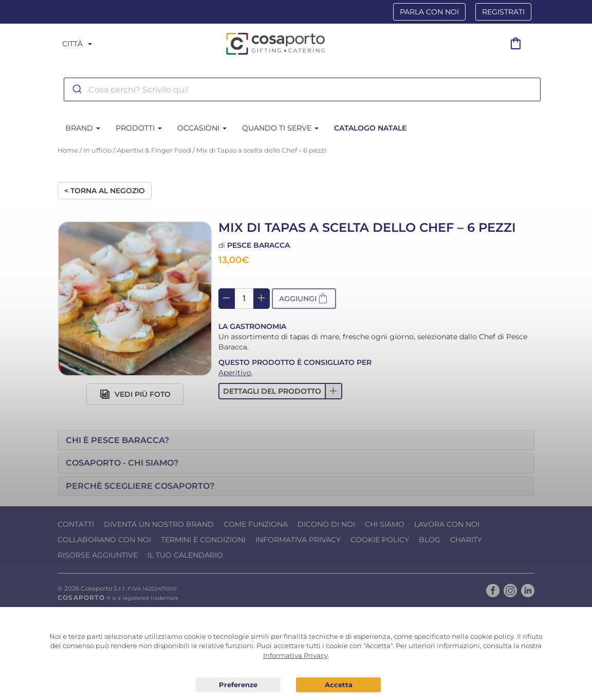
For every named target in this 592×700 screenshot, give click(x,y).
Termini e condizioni (203, 540)
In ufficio (97, 150)
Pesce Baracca (258, 245)
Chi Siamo (385, 524)
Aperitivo (235, 373)
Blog (430, 540)
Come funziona (256, 524)
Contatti (76, 524)
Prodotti (139, 128)
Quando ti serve (280, 128)
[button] (280, 391)
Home (68, 150)
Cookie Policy (380, 540)
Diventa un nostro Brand (159, 524)
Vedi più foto (135, 394)
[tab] (296, 440)
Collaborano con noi (104, 540)
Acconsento (338, 685)
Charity (466, 540)
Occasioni (202, 128)
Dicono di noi (326, 524)
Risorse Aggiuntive (98, 555)
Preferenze (238, 685)
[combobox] (302, 89)
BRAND (83, 128)
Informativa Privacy (298, 540)
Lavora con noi (447, 524)
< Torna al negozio (105, 191)
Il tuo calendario (185, 555)
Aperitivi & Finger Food (154, 150)
